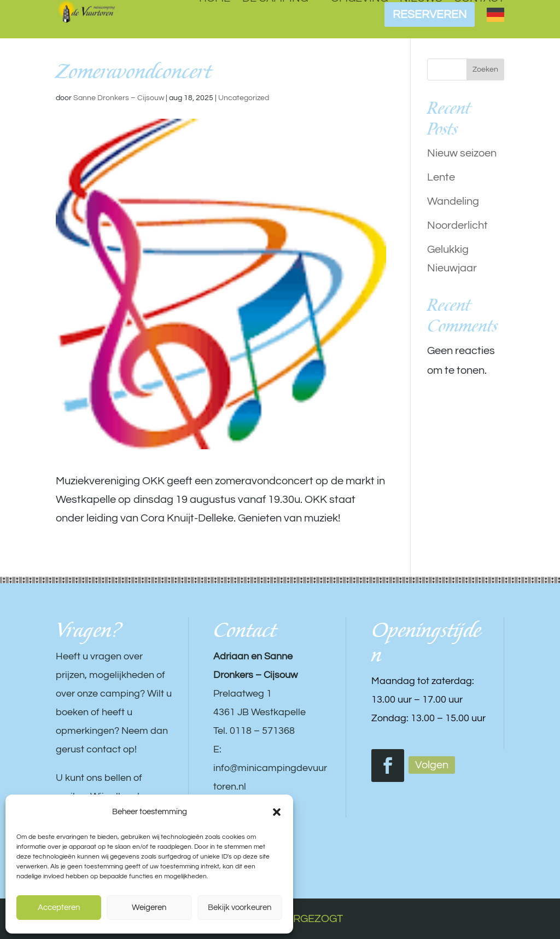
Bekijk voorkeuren (240, 908)
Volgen (432, 765)
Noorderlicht (457, 225)
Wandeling (453, 201)
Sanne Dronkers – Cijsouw (119, 98)
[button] (277, 812)
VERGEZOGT (311, 919)
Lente (441, 177)
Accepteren (59, 908)
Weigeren (149, 908)
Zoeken (485, 69)
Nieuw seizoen (462, 153)
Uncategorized (244, 98)
